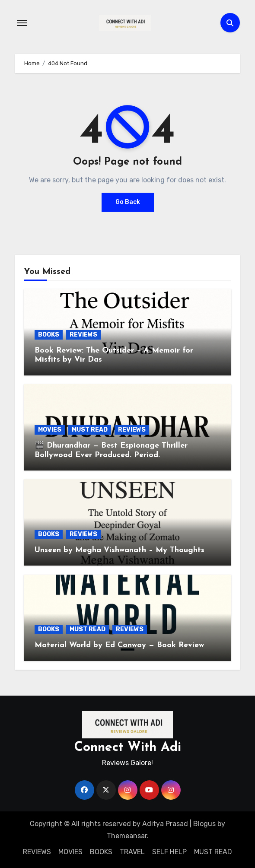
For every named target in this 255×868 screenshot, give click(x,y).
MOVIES (50, 430)
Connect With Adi (128, 748)
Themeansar (127, 836)
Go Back (128, 202)
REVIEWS (83, 335)
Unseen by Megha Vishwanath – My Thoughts (120, 550)
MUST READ (90, 430)
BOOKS (49, 335)
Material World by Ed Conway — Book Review (119, 645)
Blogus (204, 824)
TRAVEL (132, 852)
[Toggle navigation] (22, 23)
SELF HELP (169, 852)
